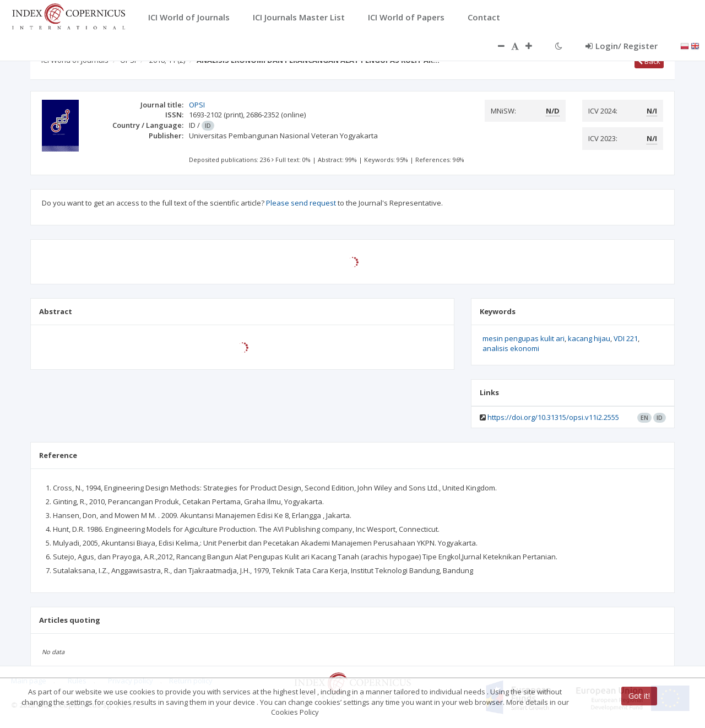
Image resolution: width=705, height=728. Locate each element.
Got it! (639, 696)
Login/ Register (622, 46)
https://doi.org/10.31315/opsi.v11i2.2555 (553, 417)
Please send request (301, 203)
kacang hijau (589, 338)
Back (649, 61)
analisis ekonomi (511, 348)
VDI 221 (626, 338)
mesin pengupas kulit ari (524, 338)
